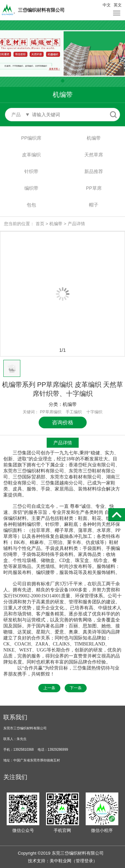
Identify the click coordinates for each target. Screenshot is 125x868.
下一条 (76, 688)
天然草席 (94, 155)
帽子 (94, 205)
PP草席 (94, 188)
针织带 (31, 171)
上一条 (49, 688)
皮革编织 (31, 155)
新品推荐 (94, 171)
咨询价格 (63, 422)
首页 (40, 224)
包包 (31, 205)
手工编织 (74, 412)
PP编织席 (31, 138)
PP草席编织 (51, 412)
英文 (118, 5)
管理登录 (84, 861)
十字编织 (94, 412)
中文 (107, 5)
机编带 (94, 138)
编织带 (31, 188)
